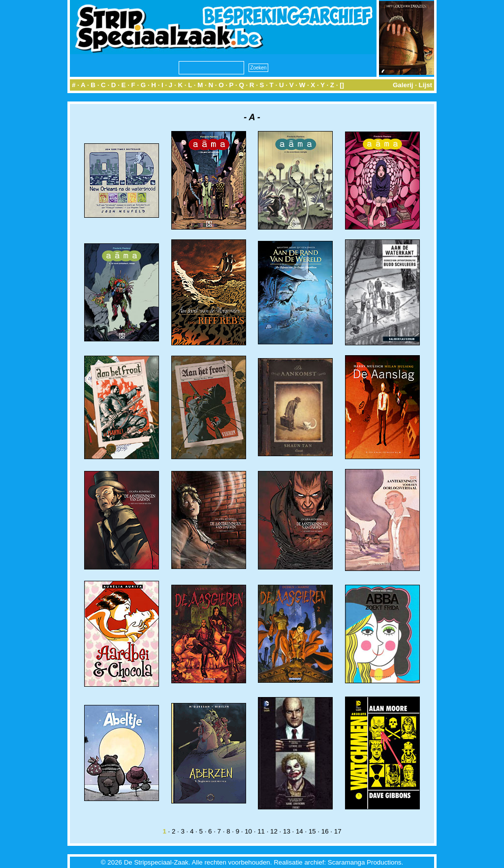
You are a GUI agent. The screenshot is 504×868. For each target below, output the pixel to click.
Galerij (403, 85)
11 (261, 831)
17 (338, 831)
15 (312, 831)
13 (287, 831)
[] (342, 85)
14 (299, 831)
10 (248, 831)
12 (274, 831)
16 (325, 831)
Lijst (425, 85)
